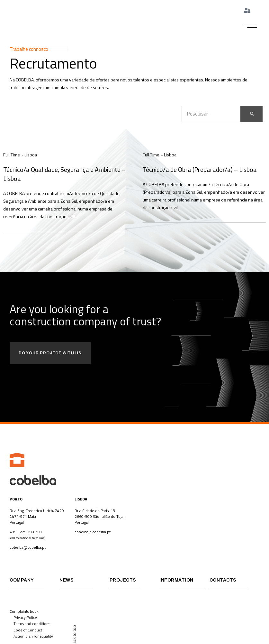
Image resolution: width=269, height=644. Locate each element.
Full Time (12, 155)
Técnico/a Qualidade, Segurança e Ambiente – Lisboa (64, 174)
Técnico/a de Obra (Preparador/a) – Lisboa (200, 170)
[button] (251, 26)
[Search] (251, 115)
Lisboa (31, 155)
